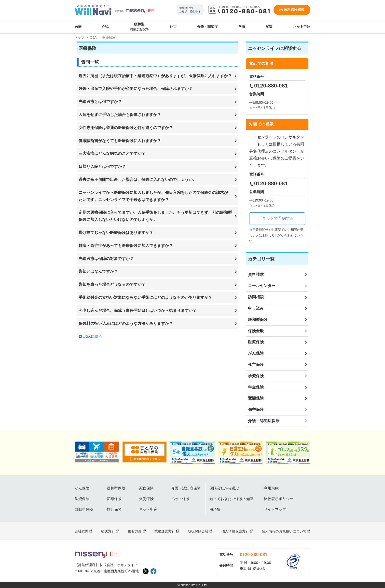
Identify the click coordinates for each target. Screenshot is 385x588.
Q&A (93, 37)
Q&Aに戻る (93, 336)
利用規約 (271, 488)
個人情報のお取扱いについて (284, 531)
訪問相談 (256, 297)
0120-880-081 (254, 555)
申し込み (256, 308)
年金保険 (256, 387)
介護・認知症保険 (264, 421)
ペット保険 (180, 499)
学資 (242, 27)
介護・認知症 (207, 27)
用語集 (215, 509)
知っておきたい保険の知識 (232, 499)
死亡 (173, 27)
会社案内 (82, 531)
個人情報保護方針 (235, 531)
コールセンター (262, 286)
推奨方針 (135, 531)
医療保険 (256, 342)
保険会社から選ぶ (224, 488)
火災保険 (146, 499)
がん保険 (256, 353)
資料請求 (256, 275)
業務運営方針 (165, 531)
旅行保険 (114, 509)
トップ (79, 37)
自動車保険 (84, 509)
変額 (269, 27)
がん (106, 27)
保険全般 (256, 331)
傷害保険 (256, 409)
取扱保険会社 (198, 531)
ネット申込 (302, 27)
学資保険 (256, 376)
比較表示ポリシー (279, 499)
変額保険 (256, 398)
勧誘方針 (108, 531)
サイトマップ (275, 509)
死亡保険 (256, 365)
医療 (78, 27)
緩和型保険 (258, 320)
